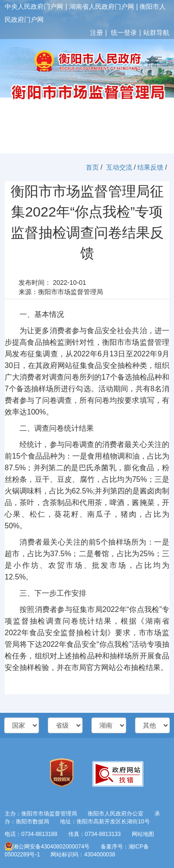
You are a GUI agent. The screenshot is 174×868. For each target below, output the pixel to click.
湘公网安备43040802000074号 (47, 847)
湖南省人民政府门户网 (102, 7)
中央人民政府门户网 (34, 7)
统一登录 (124, 33)
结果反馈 (150, 167)
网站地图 (143, 834)
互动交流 (119, 167)
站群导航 (156, 33)
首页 (92, 167)
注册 (97, 33)
